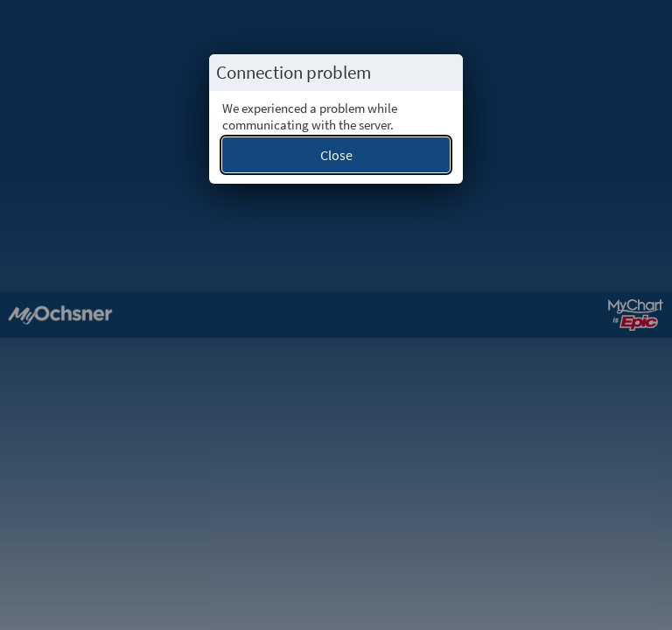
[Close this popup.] (444, 73)
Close (336, 155)
